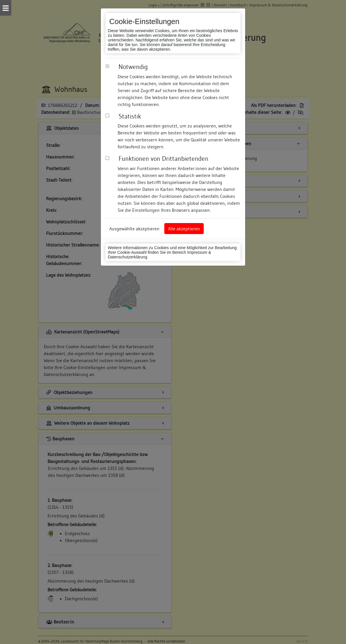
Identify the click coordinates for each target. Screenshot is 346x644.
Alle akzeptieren (184, 229)
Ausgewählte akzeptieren (134, 229)
